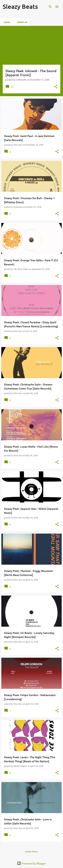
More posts (32, 852)
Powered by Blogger (32, 863)
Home (6, 22)
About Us (21, 22)
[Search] (50, 7)
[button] (56, 87)
